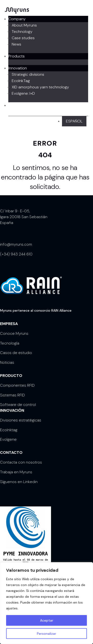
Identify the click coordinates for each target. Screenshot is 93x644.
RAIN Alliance (61, 310)
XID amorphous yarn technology (40, 87)
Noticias (7, 362)
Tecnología (10, 343)
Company (17, 19)
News (16, 44)
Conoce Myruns (14, 333)
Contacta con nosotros (21, 462)
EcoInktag (9, 430)
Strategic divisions (28, 74)
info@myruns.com (16, 244)
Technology (22, 32)
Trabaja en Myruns (16, 472)
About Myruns (24, 25)
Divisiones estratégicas (21, 420)
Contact (16, 105)
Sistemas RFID (12, 395)
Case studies (23, 38)
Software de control (18, 405)
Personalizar (46, 634)
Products (16, 56)
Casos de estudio (16, 353)
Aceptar (47, 620)
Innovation (18, 68)
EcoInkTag (21, 81)
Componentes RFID (17, 385)
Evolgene (8, 439)
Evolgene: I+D (23, 93)
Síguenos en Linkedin (19, 482)
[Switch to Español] (74, 121)
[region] (46, 603)
